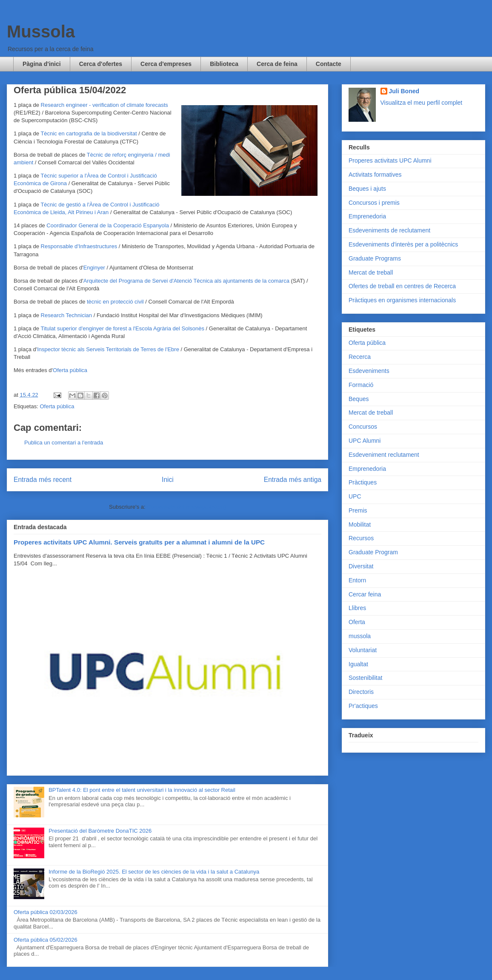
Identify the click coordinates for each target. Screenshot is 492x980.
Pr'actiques (363, 706)
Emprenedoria (367, 216)
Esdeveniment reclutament (384, 455)
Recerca (360, 357)
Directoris (361, 692)
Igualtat (358, 664)
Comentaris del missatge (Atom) (186, 507)
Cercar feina (365, 594)
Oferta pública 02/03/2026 (46, 912)
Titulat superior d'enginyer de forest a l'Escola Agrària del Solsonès (122, 328)
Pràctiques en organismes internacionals (402, 300)
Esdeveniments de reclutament (389, 230)
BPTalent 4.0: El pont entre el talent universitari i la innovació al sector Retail (142, 790)
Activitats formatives (375, 175)
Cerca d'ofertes (101, 64)
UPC (355, 496)
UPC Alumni (365, 441)
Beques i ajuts (367, 189)
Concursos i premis (374, 203)
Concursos (363, 427)
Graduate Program (373, 552)
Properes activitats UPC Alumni (390, 160)
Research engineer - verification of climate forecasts (104, 105)
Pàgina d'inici (42, 64)
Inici (168, 480)
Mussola (41, 32)
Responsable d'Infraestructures (79, 246)
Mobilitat (360, 524)
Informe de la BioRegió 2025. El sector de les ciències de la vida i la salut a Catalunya (154, 872)
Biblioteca (224, 64)
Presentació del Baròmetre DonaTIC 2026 (100, 831)
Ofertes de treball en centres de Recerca (402, 286)
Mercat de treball (371, 272)
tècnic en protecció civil (115, 302)
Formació (361, 385)
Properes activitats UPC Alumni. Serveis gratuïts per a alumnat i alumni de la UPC (139, 542)
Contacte (329, 64)
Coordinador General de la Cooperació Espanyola (108, 225)
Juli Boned (404, 91)
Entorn (357, 580)
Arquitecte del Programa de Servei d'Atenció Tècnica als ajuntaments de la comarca (186, 281)
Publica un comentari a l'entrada (64, 443)
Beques (359, 399)
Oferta (357, 622)
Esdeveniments (369, 371)
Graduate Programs (375, 258)
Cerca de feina (277, 64)
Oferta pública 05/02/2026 (46, 940)
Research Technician (66, 315)
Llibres (357, 608)
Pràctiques (363, 482)
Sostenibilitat (365, 678)
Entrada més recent (43, 480)
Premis (358, 510)
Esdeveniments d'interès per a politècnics (403, 244)
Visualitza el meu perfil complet (422, 103)
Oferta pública (70, 370)
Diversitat (361, 566)
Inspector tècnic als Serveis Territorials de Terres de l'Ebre (108, 349)
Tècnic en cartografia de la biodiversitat (89, 133)
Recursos (361, 538)
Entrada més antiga (293, 480)
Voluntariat (363, 650)
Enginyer (94, 268)
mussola (360, 636)
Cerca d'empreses (166, 64)
